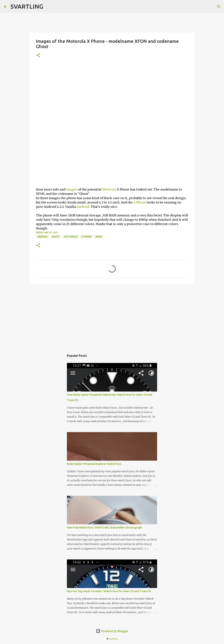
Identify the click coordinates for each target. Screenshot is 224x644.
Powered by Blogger (112, 631)
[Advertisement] (112, 90)
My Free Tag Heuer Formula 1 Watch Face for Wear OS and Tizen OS (109, 591)
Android (83, 207)
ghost (56, 237)
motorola (71, 237)
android (42, 237)
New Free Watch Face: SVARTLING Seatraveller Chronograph (104, 528)
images (72, 189)
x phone (86, 237)
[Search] (219, 7)
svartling (113, 639)
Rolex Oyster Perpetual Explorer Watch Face (94, 464)
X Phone (140, 202)
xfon (99, 237)
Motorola (109, 189)
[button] (38, 56)
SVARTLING (27, 6)
